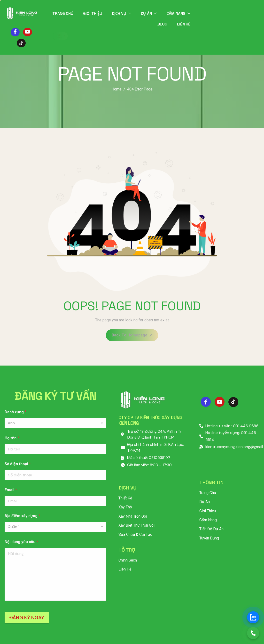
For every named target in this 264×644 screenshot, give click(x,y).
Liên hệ (184, 24)
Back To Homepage (132, 335)
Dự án (149, 13)
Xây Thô (125, 507)
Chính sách (128, 560)
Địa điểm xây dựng (22, 516)
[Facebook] (15, 32)
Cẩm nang (178, 13)
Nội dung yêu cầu (21, 542)
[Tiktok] (21, 43)
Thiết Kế (125, 498)
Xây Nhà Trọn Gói (133, 516)
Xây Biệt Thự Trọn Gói (136, 525)
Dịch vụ (121, 13)
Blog (162, 24)
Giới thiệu (93, 13)
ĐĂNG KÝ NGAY (27, 618)
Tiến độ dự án (211, 529)
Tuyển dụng (209, 538)
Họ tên (12, 438)
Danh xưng (16, 412)
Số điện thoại (18, 464)
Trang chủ (63, 13)
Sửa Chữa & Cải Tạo (135, 534)
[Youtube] (27, 32)
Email (11, 490)
